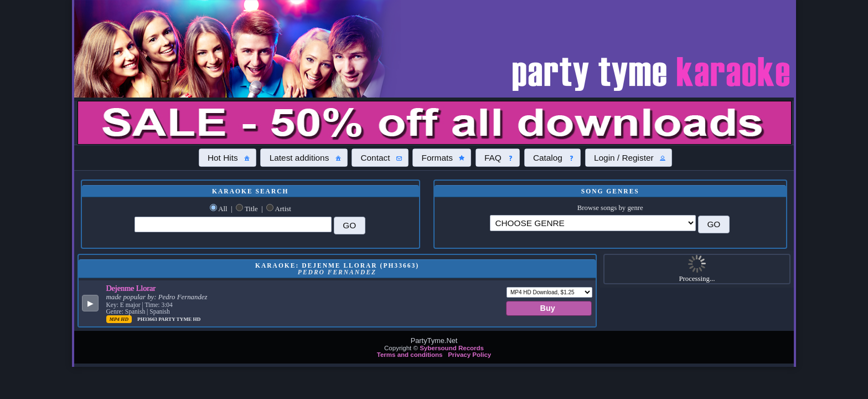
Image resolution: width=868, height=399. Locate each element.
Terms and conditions (410, 355)
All (223, 209)
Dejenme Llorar (131, 288)
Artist (283, 209)
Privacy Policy (469, 355)
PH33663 (148, 319)
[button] (228, 157)
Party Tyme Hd (179, 319)
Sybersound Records (452, 348)
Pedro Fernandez (183, 297)
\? (593, 223)
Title (251, 209)
